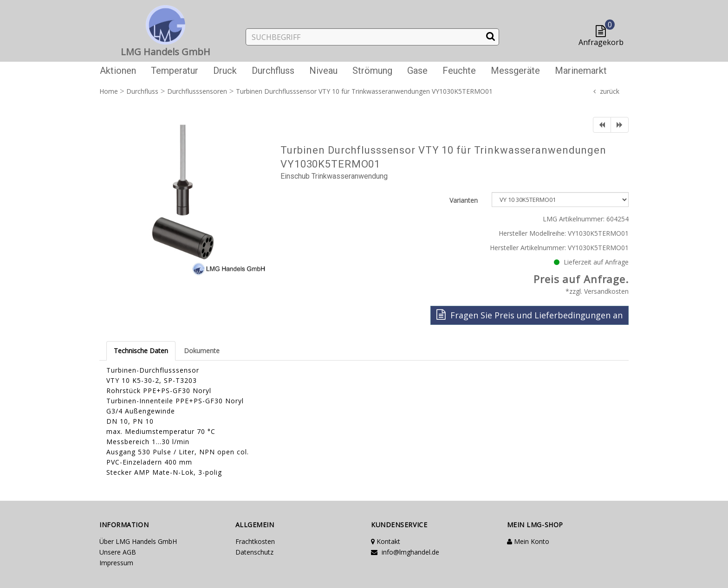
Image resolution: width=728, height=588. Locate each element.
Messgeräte (515, 71)
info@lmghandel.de (405, 552)
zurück (610, 91)
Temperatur (175, 71)
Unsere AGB (118, 552)
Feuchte (459, 71)
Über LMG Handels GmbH (138, 541)
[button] (603, 32)
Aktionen (118, 71)
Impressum (116, 563)
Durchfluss (273, 71)
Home (109, 91)
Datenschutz (254, 552)
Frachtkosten (255, 541)
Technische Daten (141, 351)
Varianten (464, 200)
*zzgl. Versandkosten (597, 291)
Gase (417, 71)
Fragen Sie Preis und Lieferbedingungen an (530, 315)
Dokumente (202, 351)
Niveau (323, 71)
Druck (225, 71)
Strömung (372, 71)
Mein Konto (528, 541)
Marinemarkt (581, 71)
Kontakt (386, 541)
